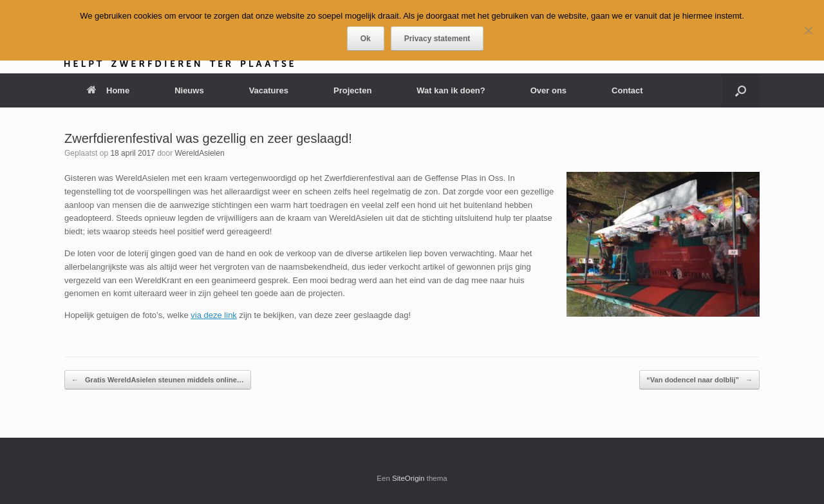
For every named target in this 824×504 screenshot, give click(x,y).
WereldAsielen (199, 153)
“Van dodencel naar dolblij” (699, 380)
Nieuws (189, 90)
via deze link (214, 315)
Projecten (352, 90)
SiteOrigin (408, 478)
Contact (627, 90)
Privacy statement (437, 39)
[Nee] (808, 30)
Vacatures (269, 90)
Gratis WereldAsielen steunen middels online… (158, 380)
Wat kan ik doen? (451, 90)
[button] (741, 90)
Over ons (548, 90)
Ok (366, 39)
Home (108, 90)
